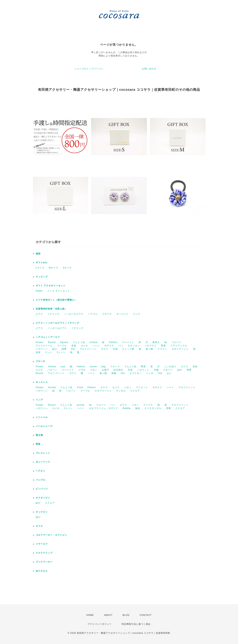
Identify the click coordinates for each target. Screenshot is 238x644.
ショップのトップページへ (89, 69)
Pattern (113, 342)
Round (52, 342)
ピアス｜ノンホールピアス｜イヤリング (57, 323)
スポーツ (168, 370)
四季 (64, 349)
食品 (138, 408)
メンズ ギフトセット (58, 291)
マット (49, 352)
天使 (115, 349)
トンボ (150, 373)
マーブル (62, 346)
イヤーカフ (42, 544)
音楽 (74, 346)
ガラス (105, 349)
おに (169, 373)
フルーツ (176, 342)
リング (137, 314)
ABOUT (108, 615)
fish (160, 373)
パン (121, 346)
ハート (96, 346)
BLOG (126, 615)
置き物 (39, 435)
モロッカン (134, 346)
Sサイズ (67, 268)
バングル (41, 480)
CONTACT (146, 615)
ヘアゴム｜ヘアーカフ (48, 337)
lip (166, 342)
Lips (63, 367)
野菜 (163, 346)
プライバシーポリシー (99, 624)
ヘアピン (41, 471)
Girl (123, 373)
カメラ (185, 367)
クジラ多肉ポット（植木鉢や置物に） (56, 300)
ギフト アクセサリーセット (51, 286)
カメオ (84, 346)
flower (39, 291)
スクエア (135, 391)
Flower (40, 342)
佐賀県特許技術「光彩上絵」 (51, 309)
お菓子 (106, 370)
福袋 (38, 254)
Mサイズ (54, 268)
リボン (94, 370)
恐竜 (168, 408)
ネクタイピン (43, 498)
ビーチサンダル (153, 408)
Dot (73, 349)
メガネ (82, 370)
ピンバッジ (42, 489)
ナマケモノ (136, 373)
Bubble (127, 408)
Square (64, 342)
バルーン (52, 370)
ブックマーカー (44, 562)
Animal (93, 342)
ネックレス (122, 314)
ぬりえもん (42, 571)
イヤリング (53, 314)
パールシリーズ (44, 426)
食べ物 (149, 349)
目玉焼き (118, 370)
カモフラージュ (180, 349)
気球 (38, 352)
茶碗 (114, 373)
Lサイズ (40, 268)
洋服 (156, 370)
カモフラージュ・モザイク (104, 408)
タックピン (42, 512)
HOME (90, 615)
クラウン (162, 349)
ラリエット (142, 387)
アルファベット (88, 349)
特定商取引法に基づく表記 (136, 624)
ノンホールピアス (74, 314)
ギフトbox (42, 263)
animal (80, 405)
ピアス (39, 314)
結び (55, 349)
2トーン (61, 352)
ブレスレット (43, 453)
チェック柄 (128, 349)
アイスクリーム (44, 346)
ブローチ (107, 314)
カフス (39, 526)
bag (103, 367)
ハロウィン (42, 349)
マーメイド (128, 342)
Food (80, 387)
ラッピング (42, 277)
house (93, 367)
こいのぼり (170, 367)
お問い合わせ (149, 69)
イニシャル (42, 417)
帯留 (38, 444)
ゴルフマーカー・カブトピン (51, 535)
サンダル (121, 391)
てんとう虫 (79, 342)
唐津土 (156, 342)
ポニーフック (43, 462)
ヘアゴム (93, 314)
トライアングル (179, 346)
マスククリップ (44, 553)
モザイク (109, 346)
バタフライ (151, 346)
